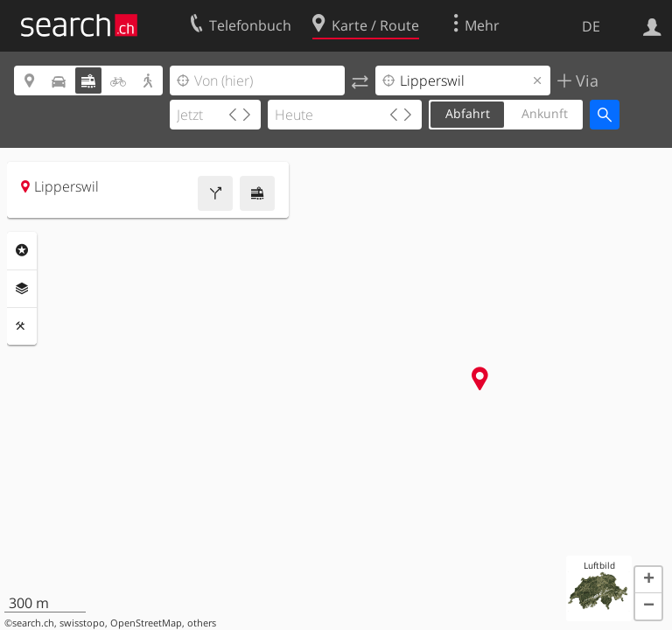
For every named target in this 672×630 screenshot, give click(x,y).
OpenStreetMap (146, 623)
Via (585, 80)
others (202, 623)
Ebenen (22, 289)
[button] (648, 580)
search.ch (33, 623)
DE (591, 26)
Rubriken (22, 250)
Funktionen (22, 326)
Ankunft (545, 113)
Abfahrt (468, 113)
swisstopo (82, 623)
